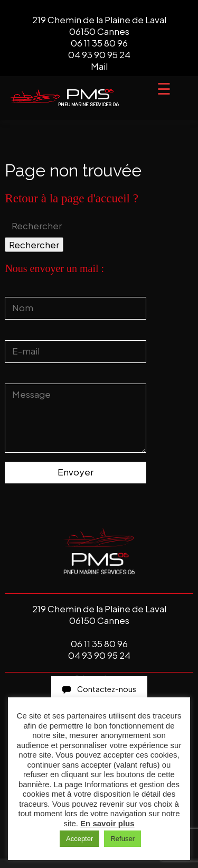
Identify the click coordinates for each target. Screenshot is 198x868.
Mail (99, 66)
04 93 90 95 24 (99, 54)
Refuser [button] (122, 839)
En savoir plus (107, 823)
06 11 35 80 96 (99, 43)
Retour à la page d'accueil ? (72, 198)
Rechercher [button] (34, 245)
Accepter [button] (79, 839)
